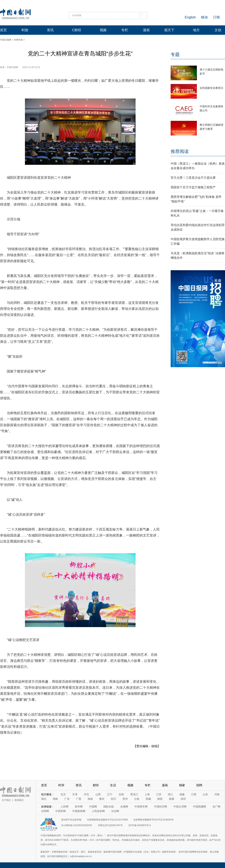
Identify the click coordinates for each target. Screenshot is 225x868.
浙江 (170, 794)
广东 (67, 799)
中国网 (93, 807)
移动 (204, 17)
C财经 (77, 30)
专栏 (125, 30)
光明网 (45, 811)
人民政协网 (98, 811)
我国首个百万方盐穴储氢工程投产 (193, 187)
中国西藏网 (199, 807)
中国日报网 (6, 40)
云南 (137, 799)
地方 (196, 30)
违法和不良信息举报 (71, 820)
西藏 (148, 799)
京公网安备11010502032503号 (77, 825)
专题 (175, 54)
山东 (205, 794)
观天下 (169, 30)
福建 (182, 794)
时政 (25, 30)
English (190, 17)
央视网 (124, 807)
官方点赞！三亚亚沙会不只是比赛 (193, 178)
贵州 (125, 799)
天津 (75, 794)
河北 (86, 794)
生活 (113, 785)
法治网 (115, 811)
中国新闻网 (79, 811)
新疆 (172, 799)
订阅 (216, 17)
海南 (90, 799)
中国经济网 (160, 807)
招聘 (199, 785)
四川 (113, 799)
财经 (96, 785)
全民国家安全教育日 (211, 88)
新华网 (79, 807)
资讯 (50, 30)
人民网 (64, 807)
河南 (217, 794)
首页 (3, 30)
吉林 (121, 794)
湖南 (55, 799)
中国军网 (61, 811)
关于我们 (6, 800)
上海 (147, 794)
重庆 (102, 799)
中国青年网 (141, 807)
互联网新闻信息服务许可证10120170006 (107, 820)
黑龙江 (134, 794)
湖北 (44, 799)
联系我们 (19, 800)
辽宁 (110, 794)
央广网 (216, 807)
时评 (61, 785)
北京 (63, 794)
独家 (182, 785)
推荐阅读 (180, 151)
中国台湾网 (180, 807)
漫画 (146, 30)
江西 (194, 794)
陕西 (160, 799)
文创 (218, 30)
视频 (103, 30)
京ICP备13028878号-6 (139, 825)
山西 (98, 794)
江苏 (159, 794)
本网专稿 (18, 40)
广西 (79, 799)
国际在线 (109, 807)
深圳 (183, 799)
